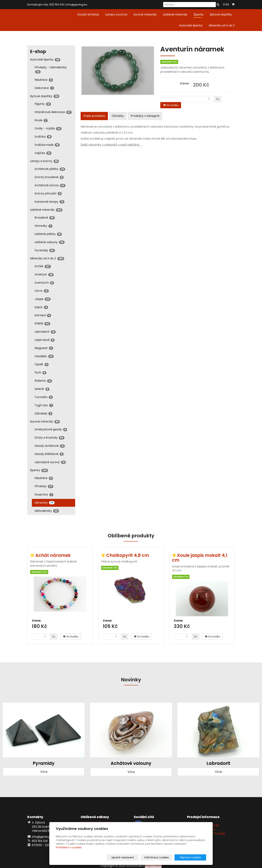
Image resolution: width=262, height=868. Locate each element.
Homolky (43, 226)
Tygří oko (44, 405)
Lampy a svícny (116, 14)
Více (44, 772)
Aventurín (44, 283)
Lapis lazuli (45, 340)
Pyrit (40, 372)
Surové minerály (145, 14)
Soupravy (44, 494)
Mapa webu (153, 866)
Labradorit (45, 332)
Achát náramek (53, 555)
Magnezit (44, 348)
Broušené (45, 218)
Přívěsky (44, 486)
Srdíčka (43, 137)
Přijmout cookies (192, 857)
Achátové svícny (50, 185)
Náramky (45, 503)
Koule (41, 120)
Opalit (42, 364)
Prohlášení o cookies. (69, 847)
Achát (43, 266)
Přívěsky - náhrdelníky (51, 69)
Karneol (43, 315)
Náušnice (44, 80)
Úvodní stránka (88, 14)
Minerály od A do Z (222, 25)
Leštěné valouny (50, 242)
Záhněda (43, 413)
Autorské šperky (191, 25)
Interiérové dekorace (53, 112)
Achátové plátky (50, 169)
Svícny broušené (49, 177)
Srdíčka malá (47, 145)
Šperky (199, 14)
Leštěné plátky (48, 234)
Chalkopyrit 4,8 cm (128, 555)
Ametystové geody (51, 429)
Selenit (42, 389)
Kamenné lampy (49, 202)
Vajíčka (43, 153)
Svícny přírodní (48, 193)
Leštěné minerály (175, 14)
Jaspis (43, 299)
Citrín (42, 291)
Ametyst (44, 274)
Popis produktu (94, 116)
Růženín (43, 381)
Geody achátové (50, 446)
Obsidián (44, 356)
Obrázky (118, 116)
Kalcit (41, 307)
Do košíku (171, 105)
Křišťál (42, 323)
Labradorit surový (50, 462)
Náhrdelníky (47, 511)
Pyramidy (45, 250)
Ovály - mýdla (48, 128)
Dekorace (44, 88)
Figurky (43, 104)
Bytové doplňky (221, 14)
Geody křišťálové (49, 454)
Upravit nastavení (132, 857)
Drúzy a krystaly (49, 438)
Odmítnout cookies (163, 857)
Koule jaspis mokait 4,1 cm (200, 558)
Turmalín (44, 397)
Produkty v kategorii (145, 116)
